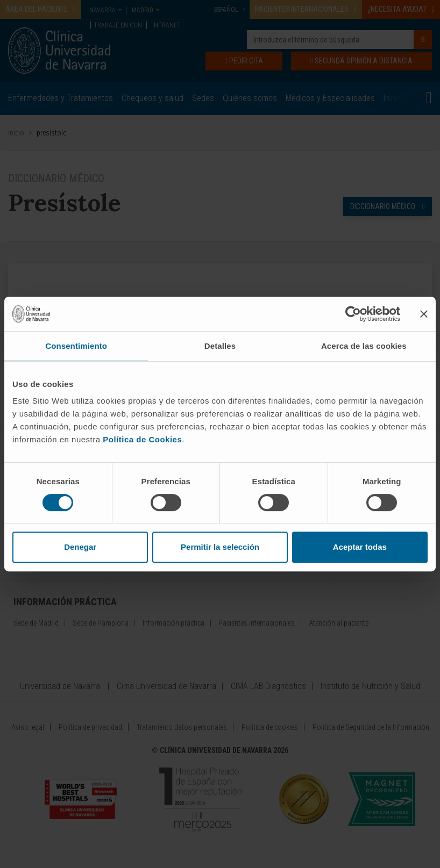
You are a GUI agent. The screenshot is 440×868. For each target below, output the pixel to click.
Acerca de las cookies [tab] (364, 346)
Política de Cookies (142, 439)
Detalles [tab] (220, 346)
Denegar (80, 547)
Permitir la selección (220, 547)
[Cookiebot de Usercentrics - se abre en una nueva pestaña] (353, 314)
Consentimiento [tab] (76, 346)
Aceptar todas (360, 547)
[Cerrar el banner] (424, 314)
